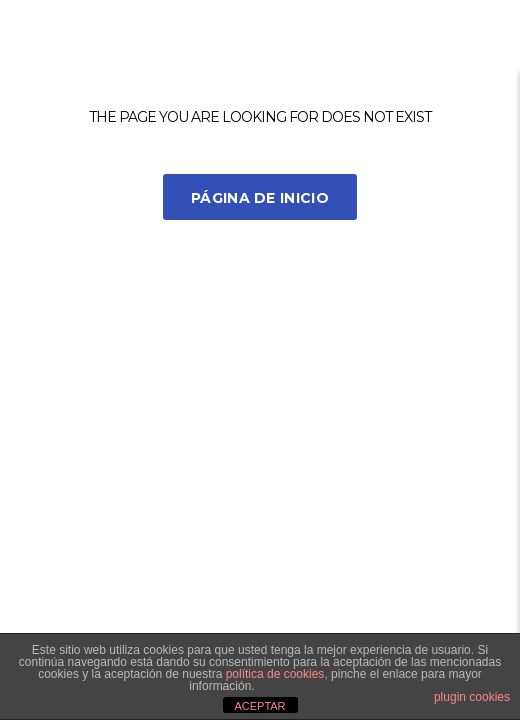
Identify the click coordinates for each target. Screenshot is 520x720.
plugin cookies (472, 697)
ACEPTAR (259, 706)
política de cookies (275, 674)
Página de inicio (260, 198)
